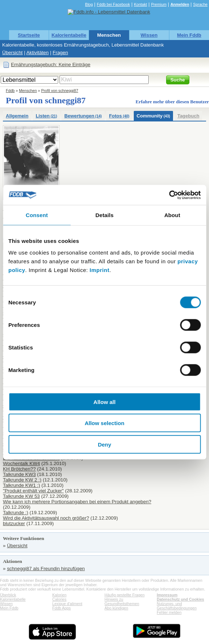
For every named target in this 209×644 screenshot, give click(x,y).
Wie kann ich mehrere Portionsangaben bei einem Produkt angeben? (77, 502)
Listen (46, 116)
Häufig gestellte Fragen (125, 595)
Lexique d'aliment (67, 604)
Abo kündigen (116, 608)
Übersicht (12, 53)
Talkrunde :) (16, 513)
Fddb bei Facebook (113, 4)
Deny (104, 444)
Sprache (200, 4)
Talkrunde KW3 (19, 474)
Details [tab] (105, 215)
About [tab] (172, 215)
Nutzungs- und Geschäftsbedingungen (177, 606)
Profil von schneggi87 (60, 91)
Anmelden (180, 4)
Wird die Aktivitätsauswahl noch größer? (46, 518)
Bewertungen (83, 116)
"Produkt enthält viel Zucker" (33, 491)
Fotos (119, 116)
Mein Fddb (189, 35)
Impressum (167, 595)
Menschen (109, 35)
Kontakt (140, 4)
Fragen (60, 53)
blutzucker (14, 523)
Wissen (149, 35)
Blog (89, 4)
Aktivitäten (37, 53)
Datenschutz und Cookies (180, 599)
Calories (59, 599)
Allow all (104, 402)
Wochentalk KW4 (21, 463)
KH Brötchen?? (19, 469)
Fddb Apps (62, 608)
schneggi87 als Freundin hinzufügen (46, 569)
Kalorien (59, 595)
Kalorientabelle (69, 35)
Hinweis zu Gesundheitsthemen (122, 601)
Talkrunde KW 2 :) (22, 480)
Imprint (100, 270)
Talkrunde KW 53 (21, 496)
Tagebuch (188, 116)
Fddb (10, 91)
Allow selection (104, 423)
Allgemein (17, 116)
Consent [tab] (37, 215)
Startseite (29, 35)
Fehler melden (169, 612)
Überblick (8, 595)
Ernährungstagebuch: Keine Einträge (51, 65)
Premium (159, 4)
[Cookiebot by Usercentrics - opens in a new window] (169, 195)
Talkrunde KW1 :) (21, 485)
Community (153, 116)
